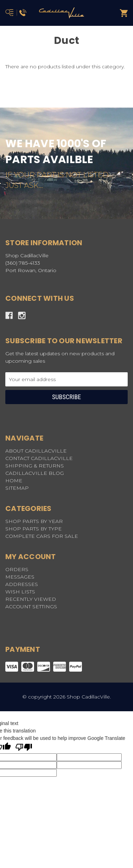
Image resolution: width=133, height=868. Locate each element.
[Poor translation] (24, 748)
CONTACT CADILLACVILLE (39, 458)
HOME (14, 481)
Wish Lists (20, 592)
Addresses (22, 584)
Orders (17, 569)
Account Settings (31, 607)
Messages (20, 577)
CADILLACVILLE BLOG (35, 473)
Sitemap (17, 488)
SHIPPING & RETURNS (35, 466)
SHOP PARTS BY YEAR (34, 521)
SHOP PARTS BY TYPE (34, 529)
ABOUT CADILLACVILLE (36, 451)
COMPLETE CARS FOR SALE (42, 536)
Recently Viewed (31, 599)
